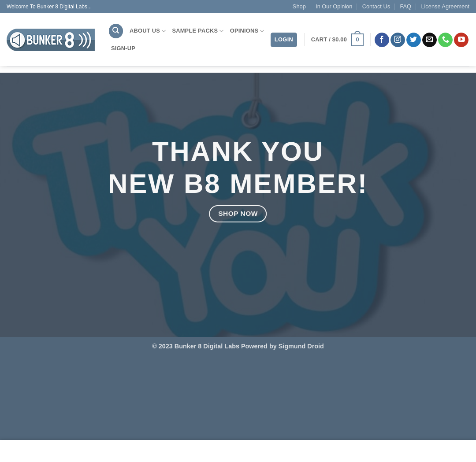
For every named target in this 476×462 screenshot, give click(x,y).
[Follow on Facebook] (382, 40)
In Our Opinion (334, 6)
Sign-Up (123, 48)
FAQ (405, 6)
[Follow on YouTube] (461, 40)
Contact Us (376, 6)
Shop (299, 6)
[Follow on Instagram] (398, 40)
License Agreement (445, 6)
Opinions (247, 31)
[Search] (116, 31)
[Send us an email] (430, 40)
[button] (337, 40)
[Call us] (445, 40)
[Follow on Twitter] (414, 40)
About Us (148, 31)
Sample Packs (198, 31)
